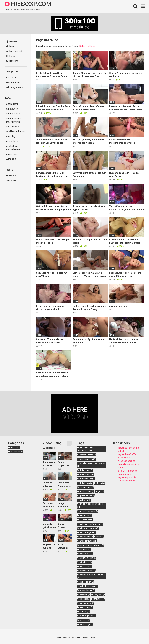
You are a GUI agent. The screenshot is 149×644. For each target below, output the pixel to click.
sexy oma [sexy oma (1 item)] (100, 595)
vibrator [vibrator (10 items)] (85, 612)
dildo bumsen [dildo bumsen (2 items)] (87, 479)
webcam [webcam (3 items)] (85, 620)
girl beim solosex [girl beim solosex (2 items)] (89, 511)
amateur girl (12, 109)
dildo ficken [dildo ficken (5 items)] (86, 483)
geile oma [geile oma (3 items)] (85, 500)
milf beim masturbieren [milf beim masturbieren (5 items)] (91, 524)
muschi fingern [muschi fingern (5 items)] (88, 532)
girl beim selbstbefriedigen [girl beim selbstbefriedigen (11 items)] (90, 505)
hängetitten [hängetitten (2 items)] (86, 515)
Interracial (11, 78)
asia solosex (12, 141)
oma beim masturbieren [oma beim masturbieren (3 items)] (92, 545)
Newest (12, 41)
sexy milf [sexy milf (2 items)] (85, 595)
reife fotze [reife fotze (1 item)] (86, 562)
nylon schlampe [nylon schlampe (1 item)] (88, 541)
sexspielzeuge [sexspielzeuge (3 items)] (87, 590)
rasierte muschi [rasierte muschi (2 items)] (88, 558)
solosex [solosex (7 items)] (85, 599)
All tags (11, 159)
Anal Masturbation (15, 131)
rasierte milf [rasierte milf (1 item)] (86, 554)
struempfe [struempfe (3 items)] (99, 599)
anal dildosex (13, 127)
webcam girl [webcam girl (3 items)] (86, 624)
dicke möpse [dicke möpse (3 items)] (87, 474)
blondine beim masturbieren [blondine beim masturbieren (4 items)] (91, 464)
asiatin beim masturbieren (13, 148)
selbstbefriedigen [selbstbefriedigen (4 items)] (89, 586)
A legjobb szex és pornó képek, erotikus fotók (129, 464)
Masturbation (13, 82)
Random (12, 61)
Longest (12, 56)
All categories (14, 87)
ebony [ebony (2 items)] (100, 483)
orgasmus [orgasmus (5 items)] (86, 549)
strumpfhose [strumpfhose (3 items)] (87, 603)
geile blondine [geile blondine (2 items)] (87, 496)
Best (10, 46)
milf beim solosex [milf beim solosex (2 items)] (89, 528)
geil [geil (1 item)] (101, 491)
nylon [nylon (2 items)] (100, 537)
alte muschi (12, 104)
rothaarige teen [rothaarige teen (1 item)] (88, 571)
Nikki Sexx (11, 176)
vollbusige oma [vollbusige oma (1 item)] (88, 616)
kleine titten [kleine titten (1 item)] (86, 520)
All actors (12, 181)
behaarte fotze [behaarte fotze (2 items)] (88, 455)
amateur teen (13, 114)
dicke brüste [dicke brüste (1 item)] (86, 470)
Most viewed (14, 51)
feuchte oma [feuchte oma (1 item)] (87, 487)
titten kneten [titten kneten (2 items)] (86, 607)
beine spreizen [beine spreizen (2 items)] (88, 459)
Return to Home (87, 46)
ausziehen (11, 154)
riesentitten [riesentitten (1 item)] (86, 566)
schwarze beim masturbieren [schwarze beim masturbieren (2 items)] (91, 576)
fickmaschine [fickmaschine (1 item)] (87, 491)
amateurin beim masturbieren (14, 120)
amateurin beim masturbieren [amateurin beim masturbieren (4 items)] (85, 449)
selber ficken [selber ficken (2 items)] (87, 582)
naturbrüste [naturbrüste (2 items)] (86, 537)
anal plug (11, 136)
